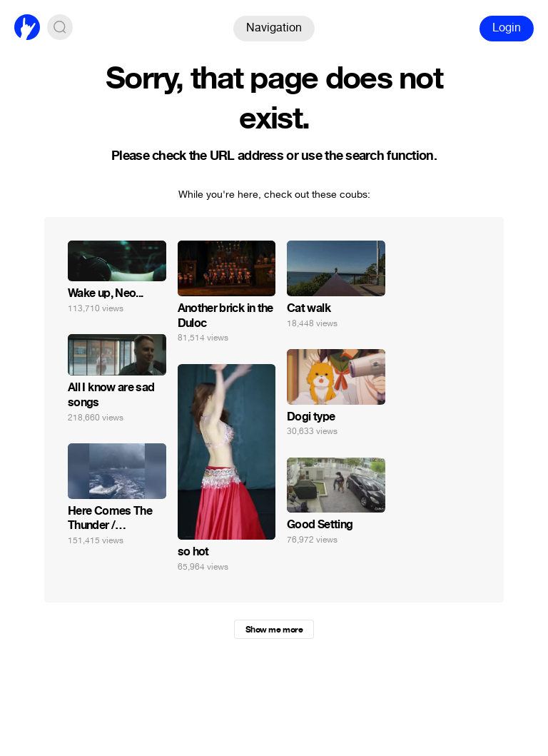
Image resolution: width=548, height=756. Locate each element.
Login (507, 27)
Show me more (274, 630)
